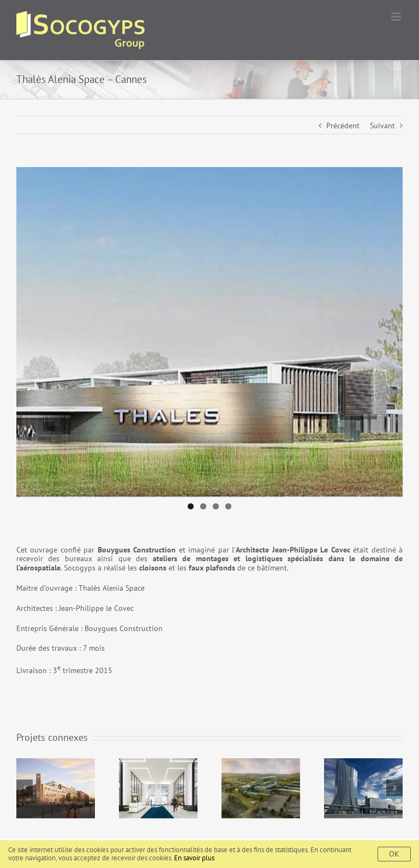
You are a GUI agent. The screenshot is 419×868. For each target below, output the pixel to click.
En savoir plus (194, 858)
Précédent (343, 126)
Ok (394, 854)
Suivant (382, 126)
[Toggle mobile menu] (397, 17)
